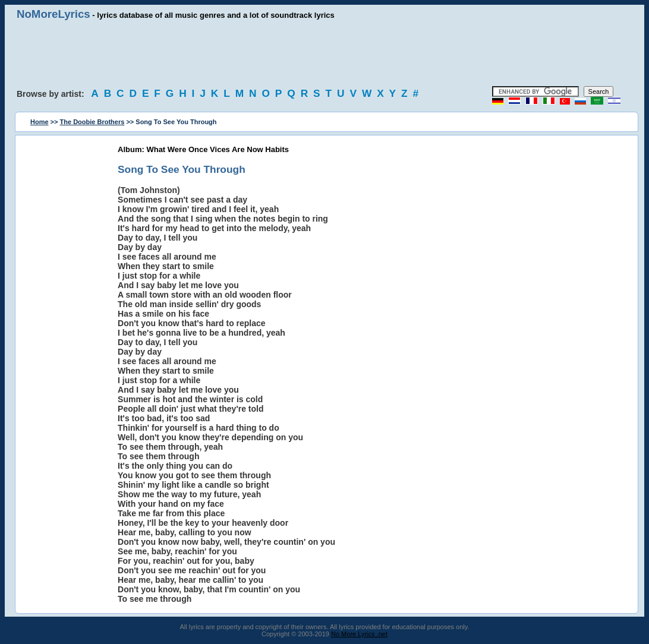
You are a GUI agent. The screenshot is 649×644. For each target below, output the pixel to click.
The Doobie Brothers (92, 122)
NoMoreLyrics (53, 14)
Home (40, 122)
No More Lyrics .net (359, 634)
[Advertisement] (324, 53)
